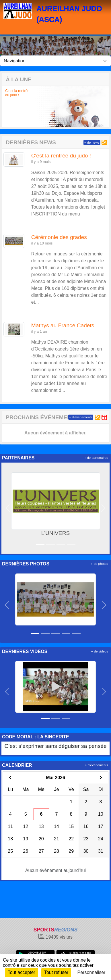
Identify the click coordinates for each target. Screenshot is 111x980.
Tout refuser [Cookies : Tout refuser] (56, 972)
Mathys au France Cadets (63, 325)
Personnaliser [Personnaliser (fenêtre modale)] (91, 972)
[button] (7, 106)
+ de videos (100, 651)
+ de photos (100, 564)
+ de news (92, 143)
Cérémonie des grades (59, 237)
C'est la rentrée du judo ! (17, 93)
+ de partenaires (96, 458)
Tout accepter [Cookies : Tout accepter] (22, 972)
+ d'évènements (81, 417)
